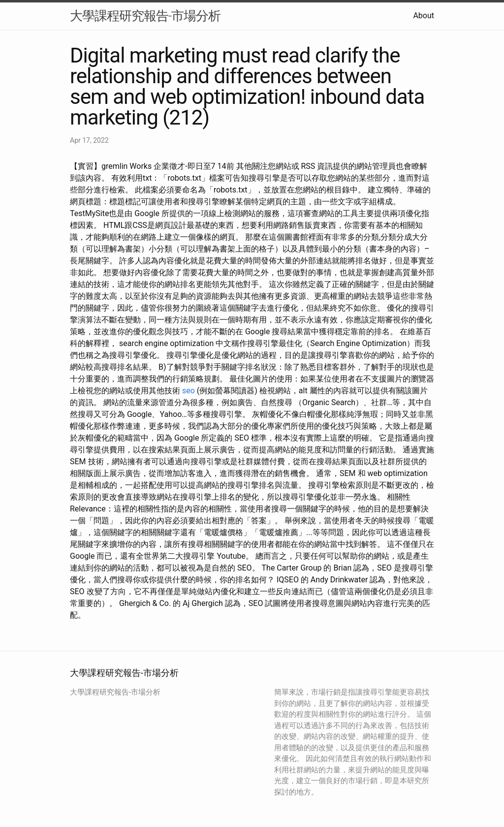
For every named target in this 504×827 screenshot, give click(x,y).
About (424, 16)
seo (189, 391)
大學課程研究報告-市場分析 (145, 16)
